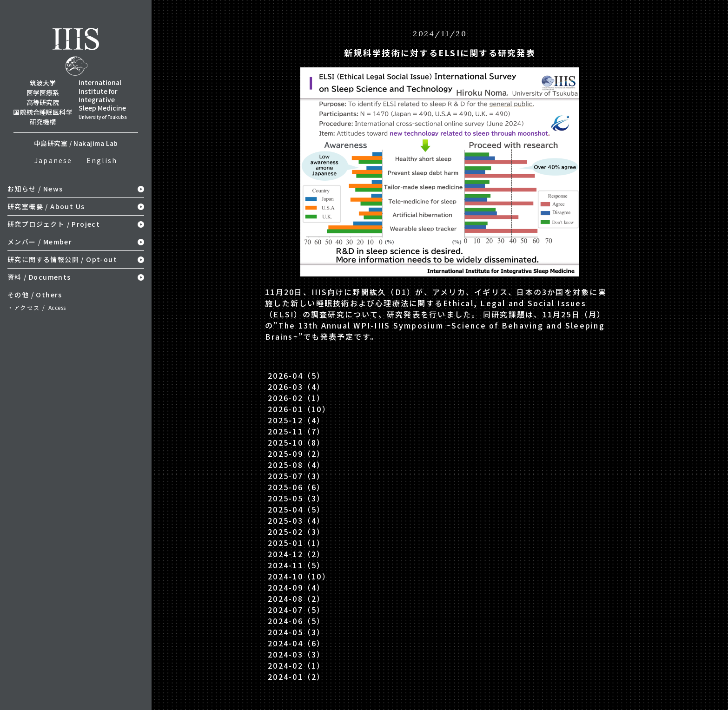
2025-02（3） (296, 532)
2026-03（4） (296, 387)
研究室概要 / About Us (46, 206)
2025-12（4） (296, 420)
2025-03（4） (296, 520)
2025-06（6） (296, 487)
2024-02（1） (296, 665)
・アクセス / (37, 307)
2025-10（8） (296, 442)
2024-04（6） (296, 643)
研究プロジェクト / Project (54, 224)
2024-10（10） (299, 576)
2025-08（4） (296, 465)
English (102, 160)
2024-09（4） (296, 587)
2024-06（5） (296, 621)
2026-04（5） (296, 375)
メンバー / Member (40, 242)
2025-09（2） (296, 454)
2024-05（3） (296, 632)
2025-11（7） (296, 431)
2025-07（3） (296, 476)
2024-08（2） (296, 598)
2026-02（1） (296, 398)
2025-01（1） (296, 543)
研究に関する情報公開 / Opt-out (62, 259)
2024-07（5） (296, 610)
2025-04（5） (296, 509)
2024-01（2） (296, 677)
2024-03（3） (296, 654)
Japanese (53, 160)
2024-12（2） (296, 554)
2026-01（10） (299, 409)
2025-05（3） (296, 498)
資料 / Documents (39, 277)
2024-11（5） (296, 565)
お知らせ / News (35, 189)
